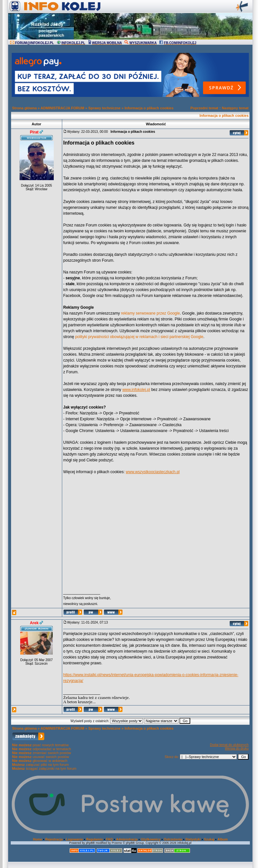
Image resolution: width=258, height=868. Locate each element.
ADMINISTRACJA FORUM (63, 108)
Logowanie (74, 839)
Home (37, 839)
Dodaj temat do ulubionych (229, 745)
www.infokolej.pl (136, 390)
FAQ (110, 839)
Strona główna (24, 108)
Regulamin (94, 839)
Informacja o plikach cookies (149, 108)
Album (223, 839)
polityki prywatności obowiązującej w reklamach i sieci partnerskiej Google (139, 337)
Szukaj (209, 839)
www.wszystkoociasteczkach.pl (153, 472)
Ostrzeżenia (173, 839)
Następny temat (235, 108)
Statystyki (193, 839)
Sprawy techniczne (104, 108)
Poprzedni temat (204, 108)
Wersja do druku (237, 748)
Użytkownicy (151, 839)
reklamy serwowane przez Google (150, 313)
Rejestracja (54, 839)
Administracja (127, 839)
